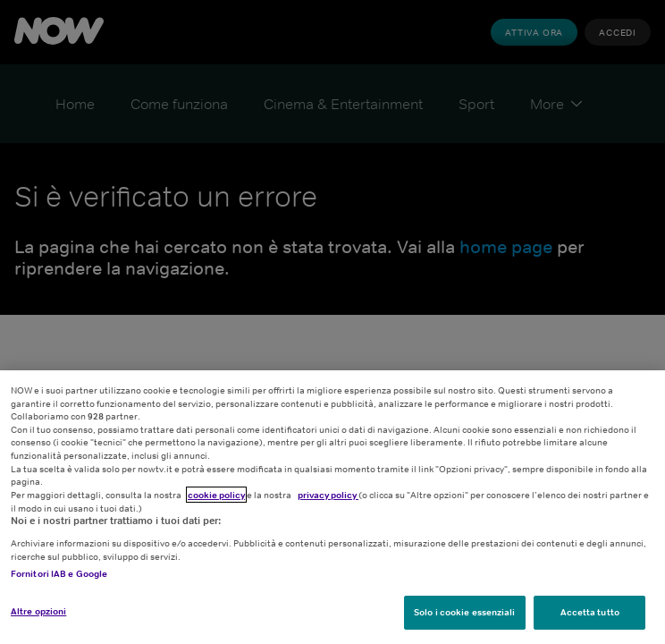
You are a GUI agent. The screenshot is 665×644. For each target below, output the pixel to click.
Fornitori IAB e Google (59, 573)
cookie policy (216, 495)
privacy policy (328, 495)
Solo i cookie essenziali (464, 612)
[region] (332, 507)
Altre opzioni (38, 611)
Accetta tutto (590, 612)
